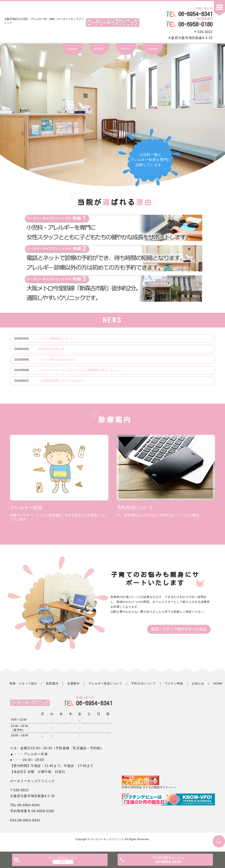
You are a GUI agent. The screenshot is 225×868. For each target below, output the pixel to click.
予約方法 (126, 49)
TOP (219, 842)
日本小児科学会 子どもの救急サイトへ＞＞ (149, 782)
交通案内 (152, 49)
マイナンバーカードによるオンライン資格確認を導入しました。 (80, 370)
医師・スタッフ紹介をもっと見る (179, 629)
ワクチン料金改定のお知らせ (57, 360)
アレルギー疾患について (106, 683)
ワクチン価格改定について (56, 338)
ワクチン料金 (174, 683)
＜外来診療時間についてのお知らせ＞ (63, 381)
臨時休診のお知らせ (51, 349)
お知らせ (198, 683)
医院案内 (99, 49)
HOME (218, 683)
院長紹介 (72, 49)
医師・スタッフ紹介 (23, 683)
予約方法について (143, 683)
